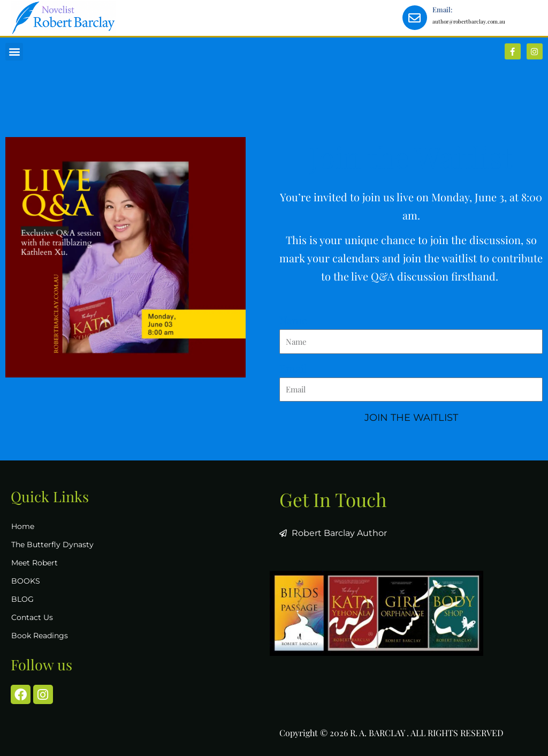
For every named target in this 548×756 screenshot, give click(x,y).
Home (23, 526)
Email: (442, 9)
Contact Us (32, 617)
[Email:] (415, 18)
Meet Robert (35, 563)
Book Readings (40, 636)
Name (293, 320)
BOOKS (26, 581)
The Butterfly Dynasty (52, 545)
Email (293, 368)
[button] (14, 52)
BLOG (22, 599)
